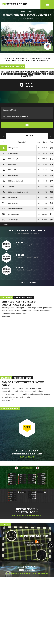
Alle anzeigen (27, 282)
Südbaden (30, 12)
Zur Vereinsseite (27, 19)
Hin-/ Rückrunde (51, 136)
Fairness (3, 136)
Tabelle (27, 135)
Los (27, 125)
